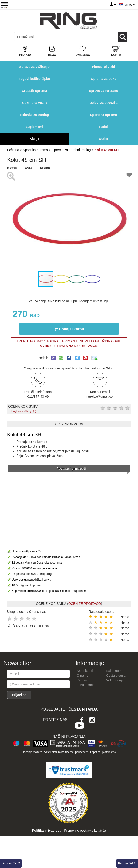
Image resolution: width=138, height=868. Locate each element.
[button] (127, 221)
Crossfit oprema (34, 91)
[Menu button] (5, 5)
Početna (13, 150)
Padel (103, 127)
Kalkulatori (115, 671)
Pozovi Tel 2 (11, 863)
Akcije (34, 139)
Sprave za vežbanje (34, 67)
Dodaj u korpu (69, 329)
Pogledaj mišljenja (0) (24, 411)
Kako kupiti (85, 671)
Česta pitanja (116, 676)
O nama (83, 676)
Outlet (103, 139)
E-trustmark (85, 685)
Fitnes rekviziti (103, 67)
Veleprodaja (115, 680)
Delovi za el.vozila (103, 103)
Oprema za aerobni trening (71, 150)
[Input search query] (35, 37)
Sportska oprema (103, 115)
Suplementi (34, 127)
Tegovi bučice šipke (34, 79)
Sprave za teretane (103, 91)
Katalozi (83, 680)
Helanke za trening (34, 115)
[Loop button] (123, 37)
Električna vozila (34, 103)
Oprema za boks (103, 79)
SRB (130, 5)
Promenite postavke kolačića (85, 831)
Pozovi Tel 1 (127, 863)
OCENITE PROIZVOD (85, 604)
